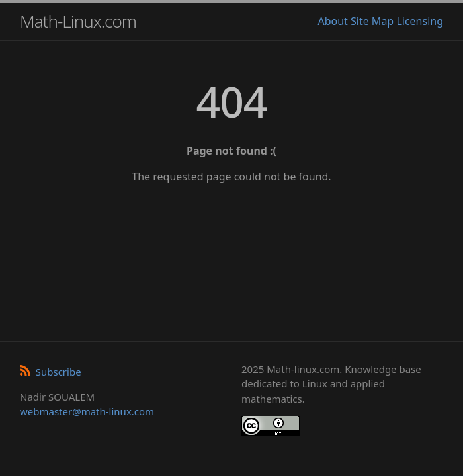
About (332, 21)
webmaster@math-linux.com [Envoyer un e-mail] (87, 411)
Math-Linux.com (78, 21)
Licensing (420, 21)
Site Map (372, 21)
